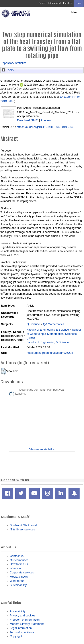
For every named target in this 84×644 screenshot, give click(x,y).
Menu (75, 12)
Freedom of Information (25, 620)
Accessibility (18, 611)
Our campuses (19, 560)
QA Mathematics (54, 324)
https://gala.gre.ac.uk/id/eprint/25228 (50, 353)
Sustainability (18, 585)
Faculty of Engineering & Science (48, 330)
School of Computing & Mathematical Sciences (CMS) (54, 334)
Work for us (17, 581)
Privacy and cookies (22, 615)
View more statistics (42, 449)
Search (42, 3)
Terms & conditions (22, 632)
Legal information (21, 628)
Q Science (33, 324)
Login (79, 3)
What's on (16, 568)
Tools (8, 70)
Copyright (16, 636)
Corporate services (22, 572)
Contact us (17, 556)
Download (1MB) (28, 120)
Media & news (19, 577)
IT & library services (22, 529)
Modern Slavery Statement (27, 624)
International (55, 3)
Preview (46, 120)
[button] (3, 371)
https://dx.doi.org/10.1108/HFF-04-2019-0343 (45, 127)
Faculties (68, 3)
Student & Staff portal (23, 525)
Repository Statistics (13, 63)
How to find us (19, 564)
